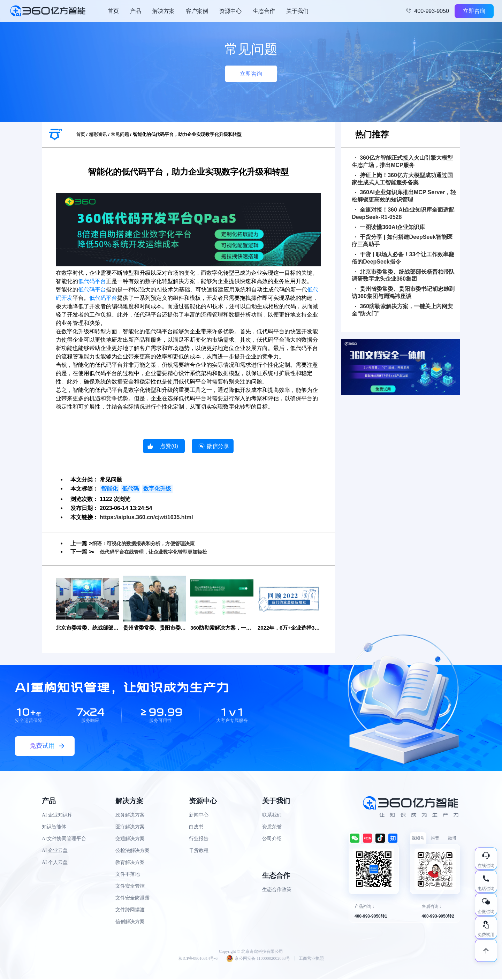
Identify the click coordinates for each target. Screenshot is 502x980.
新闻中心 (199, 815)
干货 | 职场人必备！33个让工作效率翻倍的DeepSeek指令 (403, 258)
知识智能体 (54, 827)
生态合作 (264, 11)
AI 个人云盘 (55, 863)
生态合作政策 (277, 890)
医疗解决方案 (130, 827)
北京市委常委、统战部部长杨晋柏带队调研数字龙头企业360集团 (403, 275)
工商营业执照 (311, 959)
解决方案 (163, 11)
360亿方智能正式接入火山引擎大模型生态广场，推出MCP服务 (402, 161)
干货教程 (199, 851)
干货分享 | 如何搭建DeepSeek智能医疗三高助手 (402, 241)
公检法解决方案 (132, 851)
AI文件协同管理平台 (64, 839)
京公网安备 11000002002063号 (258, 959)
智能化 (109, 489)
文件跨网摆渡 (130, 910)
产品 (136, 11)
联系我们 (272, 815)
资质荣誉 (272, 827)
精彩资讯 (98, 134)
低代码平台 (92, 281)
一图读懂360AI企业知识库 (390, 227)
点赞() (169, 446)
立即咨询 (474, 11)
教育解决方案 (130, 863)
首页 (113, 11)
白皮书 (196, 827)
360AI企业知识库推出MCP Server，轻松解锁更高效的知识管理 (404, 196)
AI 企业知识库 (57, 815)
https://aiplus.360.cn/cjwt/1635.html (146, 517)
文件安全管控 (130, 886)
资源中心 (230, 11)
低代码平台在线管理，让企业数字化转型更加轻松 (161, 552)
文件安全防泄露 (132, 898)
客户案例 (197, 11)
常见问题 (120, 134)
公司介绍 (272, 839)
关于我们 (297, 11)
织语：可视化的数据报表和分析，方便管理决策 (151, 543)
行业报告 (199, 839)
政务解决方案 (130, 815)
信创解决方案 (130, 922)
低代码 (130, 489)
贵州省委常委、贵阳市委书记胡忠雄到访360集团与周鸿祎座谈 (403, 293)
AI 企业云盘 (55, 851)
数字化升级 (157, 489)
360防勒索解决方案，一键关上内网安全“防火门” (402, 310)
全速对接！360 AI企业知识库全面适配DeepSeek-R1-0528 (403, 213)
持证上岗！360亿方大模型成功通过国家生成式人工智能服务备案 (402, 179)
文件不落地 (128, 875)
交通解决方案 (130, 839)
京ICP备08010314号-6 (198, 959)
